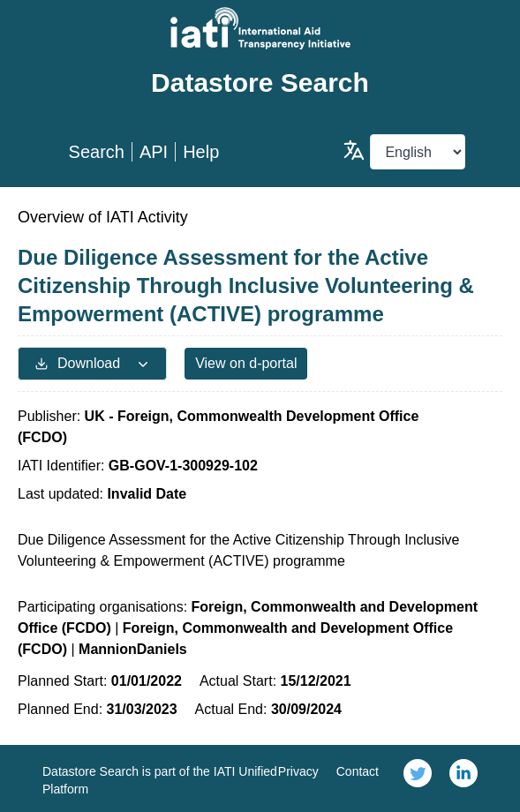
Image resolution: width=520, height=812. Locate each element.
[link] (418, 778)
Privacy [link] (298, 771)
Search (97, 152)
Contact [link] (358, 771)
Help (201, 152)
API (154, 152)
